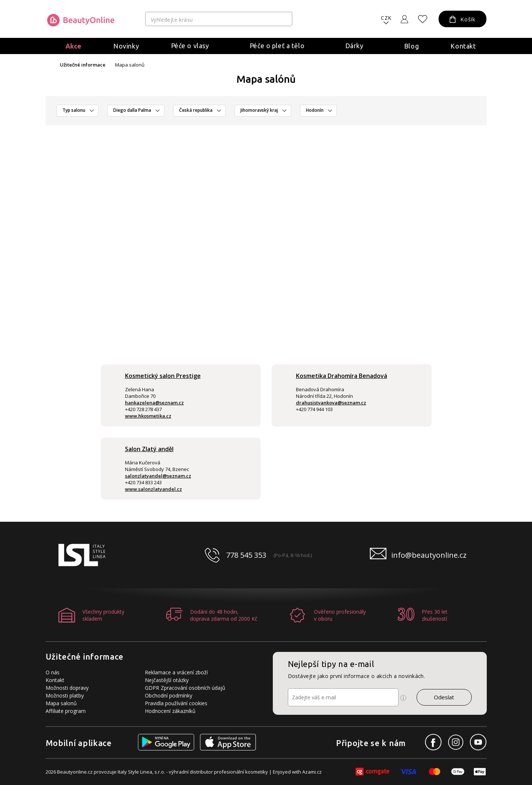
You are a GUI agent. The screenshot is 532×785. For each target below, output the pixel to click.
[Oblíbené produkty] (422, 19)
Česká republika (196, 110)
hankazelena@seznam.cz (154, 403)
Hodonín (315, 110)
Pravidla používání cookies (176, 703)
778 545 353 (246, 555)
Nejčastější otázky (167, 680)
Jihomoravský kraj (259, 110)
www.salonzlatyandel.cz (153, 489)
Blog (411, 46)
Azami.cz (312, 772)
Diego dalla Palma (132, 110)
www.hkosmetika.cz (148, 416)
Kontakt (463, 46)
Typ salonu (74, 110)
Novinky (126, 46)
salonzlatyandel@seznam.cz (158, 476)
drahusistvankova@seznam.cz (331, 403)
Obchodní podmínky (169, 695)
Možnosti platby (65, 695)
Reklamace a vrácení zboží (176, 672)
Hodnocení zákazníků (170, 711)
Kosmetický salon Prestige (163, 376)
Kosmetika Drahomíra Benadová (342, 376)
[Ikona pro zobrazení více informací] (403, 698)
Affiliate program (66, 711)
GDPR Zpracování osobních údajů (185, 688)
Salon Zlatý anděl (149, 449)
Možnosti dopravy (67, 688)
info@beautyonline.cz (429, 555)
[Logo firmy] (81, 20)
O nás (53, 672)
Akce (74, 46)
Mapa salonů (61, 703)
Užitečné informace (83, 65)
